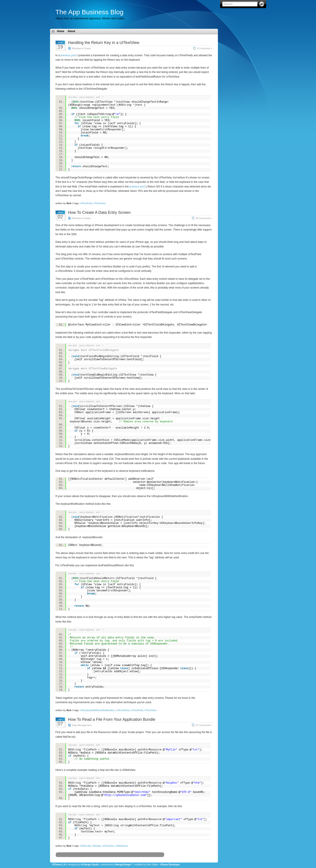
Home (61, 31)
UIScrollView (123, 710)
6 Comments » (205, 48)
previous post (68, 55)
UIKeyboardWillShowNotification (97, 710)
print (98, 97)
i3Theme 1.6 (59, 865)
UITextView (100, 203)
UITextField (86, 203)
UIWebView (122, 846)
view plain (73, 97)
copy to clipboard (86, 97)
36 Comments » (204, 218)
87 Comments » (204, 725)
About (71, 31)
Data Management (82, 725)
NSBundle (86, 846)
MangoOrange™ (124, 865)
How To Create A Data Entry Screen (99, 212)
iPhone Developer (170, 865)
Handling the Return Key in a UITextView (104, 43)
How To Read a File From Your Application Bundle (112, 719)
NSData (97, 846)
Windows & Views (81, 48)
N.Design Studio (90, 865)
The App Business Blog (90, 12)
